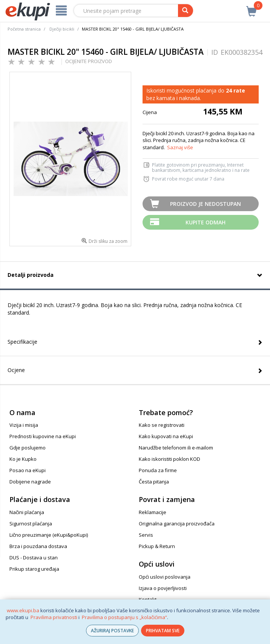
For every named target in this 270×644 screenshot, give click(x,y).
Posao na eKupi (28, 470)
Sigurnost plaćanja (31, 524)
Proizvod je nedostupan (206, 204)
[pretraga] (186, 11)
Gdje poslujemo (28, 448)
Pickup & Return (157, 546)
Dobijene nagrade (30, 482)
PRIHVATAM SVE (163, 631)
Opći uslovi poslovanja (165, 577)
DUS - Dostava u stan (34, 558)
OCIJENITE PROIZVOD (89, 61)
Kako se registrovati (162, 425)
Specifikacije (22, 342)
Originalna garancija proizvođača (177, 524)
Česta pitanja (154, 482)
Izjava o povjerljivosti (163, 588)
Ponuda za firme (158, 470)
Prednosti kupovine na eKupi (43, 436)
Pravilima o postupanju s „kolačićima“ (124, 617)
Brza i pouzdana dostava (38, 546)
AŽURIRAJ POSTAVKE (112, 631)
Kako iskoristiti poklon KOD (170, 459)
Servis (146, 535)
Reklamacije (153, 512)
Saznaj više (180, 147)
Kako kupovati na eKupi (166, 436)
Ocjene (16, 370)
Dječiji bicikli (62, 29)
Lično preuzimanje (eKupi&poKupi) (49, 535)
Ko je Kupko (23, 459)
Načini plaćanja (27, 512)
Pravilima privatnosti (54, 617)
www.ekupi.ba (23, 610)
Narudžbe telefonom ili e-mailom (176, 448)
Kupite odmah (206, 222)
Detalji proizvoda (31, 275)
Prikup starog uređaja (34, 569)
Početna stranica (24, 29)
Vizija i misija (24, 425)
